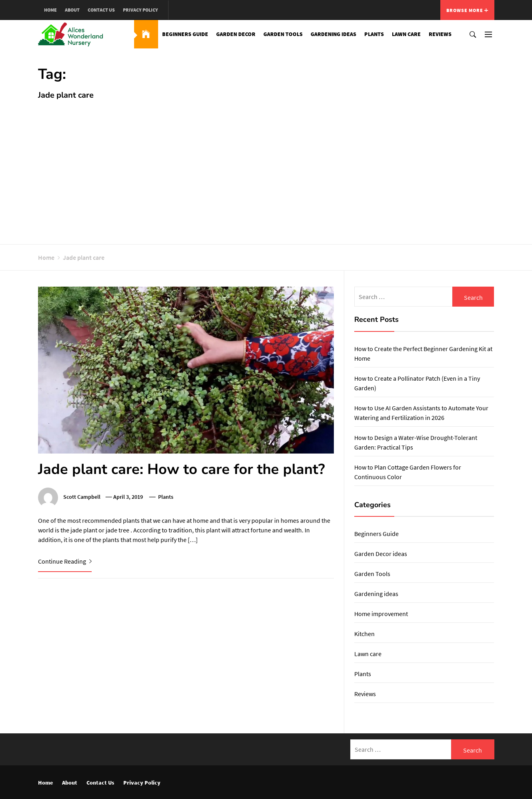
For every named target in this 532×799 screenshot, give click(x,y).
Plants (374, 34)
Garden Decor (236, 34)
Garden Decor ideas (381, 554)
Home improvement (381, 614)
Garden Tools (283, 34)
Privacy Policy (141, 10)
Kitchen (364, 634)
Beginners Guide (185, 34)
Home (50, 10)
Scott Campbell (82, 497)
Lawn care (406, 34)
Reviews (440, 34)
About (72, 10)
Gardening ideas (333, 34)
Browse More (467, 10)
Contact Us (101, 10)
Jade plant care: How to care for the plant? (182, 469)
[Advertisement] (266, 168)
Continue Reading (65, 561)
